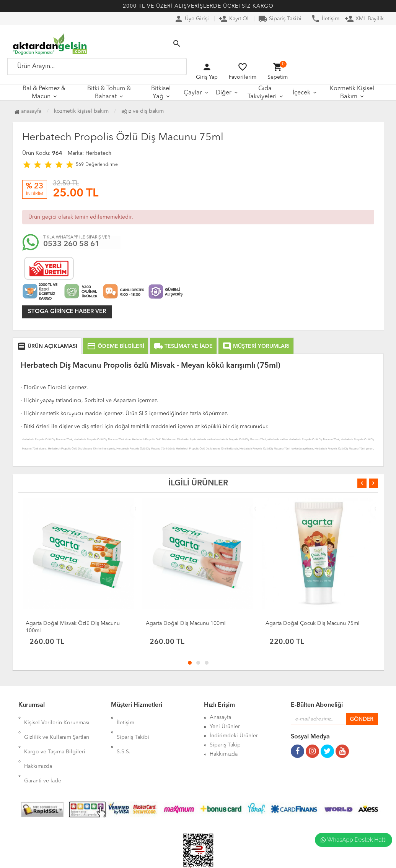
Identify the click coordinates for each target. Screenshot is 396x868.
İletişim (325, 19)
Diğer (224, 93)
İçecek (301, 93)
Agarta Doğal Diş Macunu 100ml (186, 623)
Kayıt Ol (234, 19)
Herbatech (98, 153)
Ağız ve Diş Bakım (143, 111)
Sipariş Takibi (280, 19)
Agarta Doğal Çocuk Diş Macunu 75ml (313, 623)
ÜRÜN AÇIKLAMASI (47, 346)
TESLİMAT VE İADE (183, 346)
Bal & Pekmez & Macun (44, 93)
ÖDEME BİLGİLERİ (116, 346)
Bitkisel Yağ (161, 93)
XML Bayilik (364, 19)
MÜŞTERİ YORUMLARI (256, 346)
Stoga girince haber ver (67, 312)
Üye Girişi (191, 19)
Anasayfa (28, 111)
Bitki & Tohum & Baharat (109, 93)
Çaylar (193, 93)
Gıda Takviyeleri (262, 93)
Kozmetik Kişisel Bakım (352, 93)
